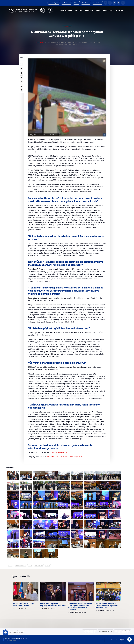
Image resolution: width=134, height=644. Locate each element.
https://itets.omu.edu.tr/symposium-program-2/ (64, 457)
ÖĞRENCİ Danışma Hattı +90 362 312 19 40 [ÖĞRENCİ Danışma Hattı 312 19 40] (90, 632)
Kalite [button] (76, 3)
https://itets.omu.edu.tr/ (59, 452)
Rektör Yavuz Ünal (21, 565)
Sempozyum (39, 565)
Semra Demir (39, 42)
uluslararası (67, 27)
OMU (11, 565)
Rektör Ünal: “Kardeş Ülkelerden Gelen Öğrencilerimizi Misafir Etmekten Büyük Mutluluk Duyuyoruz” (80, 607)
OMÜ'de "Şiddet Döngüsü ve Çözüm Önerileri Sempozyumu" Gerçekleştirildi (107, 606)
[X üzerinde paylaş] (21, 69)
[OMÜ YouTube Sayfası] (98, 640)
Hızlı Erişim (97, 3)
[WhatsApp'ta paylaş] (21, 73)
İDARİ (98, 10)
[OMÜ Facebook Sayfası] (116, 640)
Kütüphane (66, 3)
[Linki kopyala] (21, 86)
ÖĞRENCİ (79, 10)
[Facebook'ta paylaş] (21, 64)
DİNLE (21, 57)
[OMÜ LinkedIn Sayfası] (103, 640)
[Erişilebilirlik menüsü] (129, 639)
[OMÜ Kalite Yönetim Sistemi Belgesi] (123, 640)
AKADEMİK (89, 10)
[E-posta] (110, 3)
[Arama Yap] (119, 3)
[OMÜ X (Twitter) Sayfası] (112, 640)
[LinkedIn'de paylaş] (21, 81)
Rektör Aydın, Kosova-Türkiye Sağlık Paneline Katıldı (23, 605)
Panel (48, 565)
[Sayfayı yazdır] (21, 90)
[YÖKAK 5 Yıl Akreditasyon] (50, 10)
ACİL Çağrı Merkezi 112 (106, 631)
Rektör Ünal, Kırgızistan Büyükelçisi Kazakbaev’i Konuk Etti (53, 605)
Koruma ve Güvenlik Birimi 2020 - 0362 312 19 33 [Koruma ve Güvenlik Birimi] (122, 632)
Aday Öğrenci (54, 3)
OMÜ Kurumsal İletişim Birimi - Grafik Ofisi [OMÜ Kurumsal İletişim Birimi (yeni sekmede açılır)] (16, 638)
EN (123, 3)
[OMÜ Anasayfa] (106, 3)
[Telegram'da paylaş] (21, 77)
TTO (31, 565)
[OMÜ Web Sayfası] (27, 10)
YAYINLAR (119, 10)
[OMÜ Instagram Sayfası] (107, 640)
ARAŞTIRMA (108, 10)
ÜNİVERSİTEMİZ (66, 10)
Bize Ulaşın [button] (86, 3)
